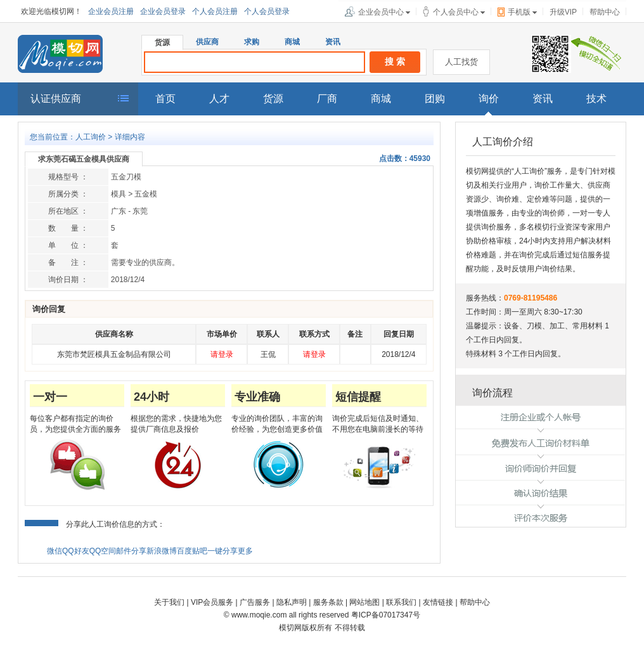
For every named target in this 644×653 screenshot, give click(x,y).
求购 (252, 42)
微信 (55, 551)
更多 (245, 551)
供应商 (207, 42)
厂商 (327, 99)
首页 (165, 99)
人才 (219, 99)
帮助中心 (605, 12)
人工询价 (91, 137)
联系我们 (401, 602)
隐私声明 (292, 602)
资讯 (333, 42)
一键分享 (222, 551)
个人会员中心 (456, 12)
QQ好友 (76, 551)
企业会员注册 (111, 11)
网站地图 (364, 602)
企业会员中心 (381, 12)
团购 (435, 99)
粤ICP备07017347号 (386, 615)
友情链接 (438, 602)
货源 (162, 42)
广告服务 (255, 602)
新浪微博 (162, 551)
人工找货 (461, 62)
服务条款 (328, 602)
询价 (489, 99)
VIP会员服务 (212, 602)
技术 (596, 99)
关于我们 (169, 602)
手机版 (519, 12)
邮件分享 (131, 551)
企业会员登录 (163, 11)
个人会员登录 (267, 11)
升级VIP (563, 12)
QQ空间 (103, 551)
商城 (292, 42)
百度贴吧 (192, 551)
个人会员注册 (215, 11)
